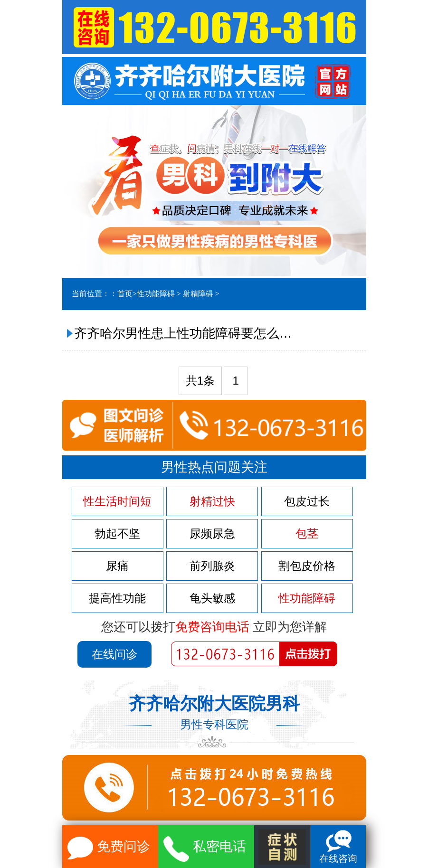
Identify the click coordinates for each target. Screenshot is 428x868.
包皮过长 (307, 501)
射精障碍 (198, 294)
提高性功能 (117, 598)
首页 (125, 294)
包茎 (307, 534)
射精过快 (212, 501)
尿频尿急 (212, 534)
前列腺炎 (212, 566)
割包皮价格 (307, 566)
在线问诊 (114, 654)
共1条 (200, 381)
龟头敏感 (212, 598)
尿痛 (117, 566)
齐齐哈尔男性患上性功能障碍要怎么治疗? (185, 333)
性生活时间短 (117, 501)
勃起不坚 (117, 534)
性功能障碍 (156, 294)
